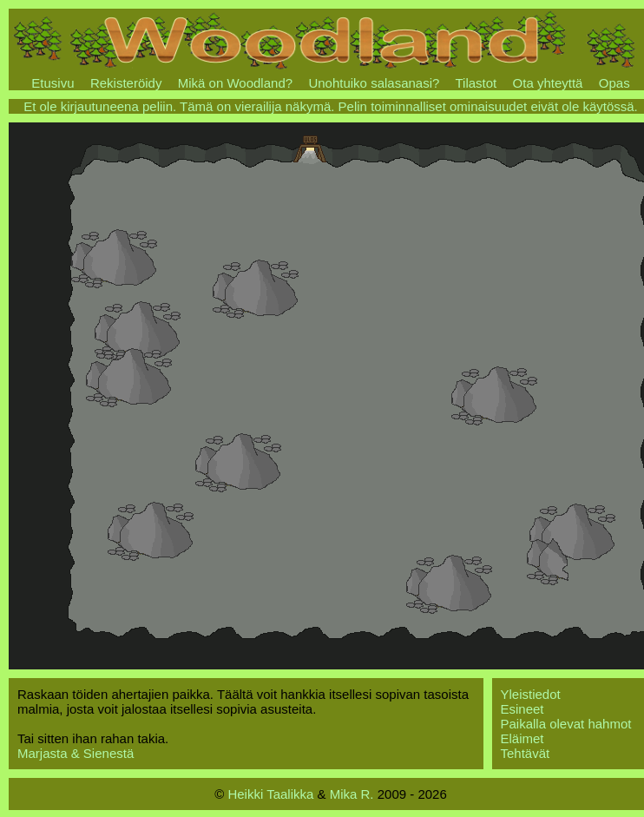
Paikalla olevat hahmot (566, 724)
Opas (614, 83)
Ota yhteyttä (548, 83)
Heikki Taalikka (270, 794)
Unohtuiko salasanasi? (374, 83)
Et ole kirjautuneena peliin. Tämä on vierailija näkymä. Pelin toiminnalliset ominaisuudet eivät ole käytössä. (331, 106)
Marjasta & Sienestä (76, 753)
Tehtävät (526, 753)
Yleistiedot (531, 694)
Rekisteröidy (126, 83)
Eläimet (522, 738)
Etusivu (53, 83)
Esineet (522, 709)
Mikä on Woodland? (235, 83)
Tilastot (476, 83)
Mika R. (352, 794)
